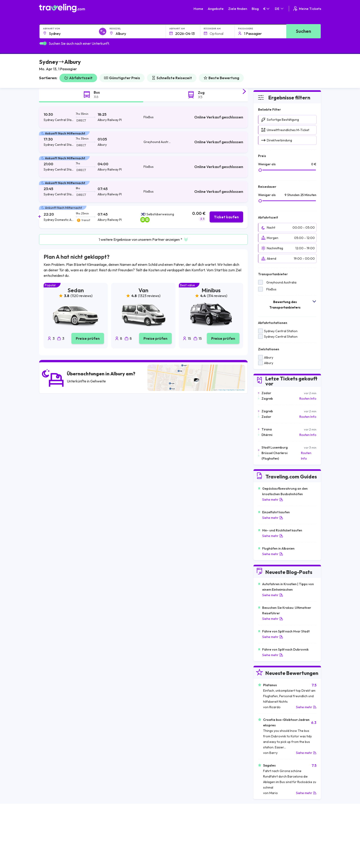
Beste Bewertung (221, 78)
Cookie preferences (207, 834)
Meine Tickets (307, 9)
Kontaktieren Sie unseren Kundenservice (82, 843)
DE (280, 9)
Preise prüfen (88, 338)
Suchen (304, 31)
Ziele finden (238, 9)
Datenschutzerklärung (208, 829)
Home (198, 9)
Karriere (264, 824)
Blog (255, 9)
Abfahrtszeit (78, 78)
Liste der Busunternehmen (277, 834)
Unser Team (135, 834)
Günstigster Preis (122, 78)
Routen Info (308, 399)
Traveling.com (81, 861)
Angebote (216, 9)
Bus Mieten (266, 838)
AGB (195, 824)
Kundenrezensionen (272, 829)
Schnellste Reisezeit (172, 78)
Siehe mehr (273, 500)
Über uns (133, 829)
